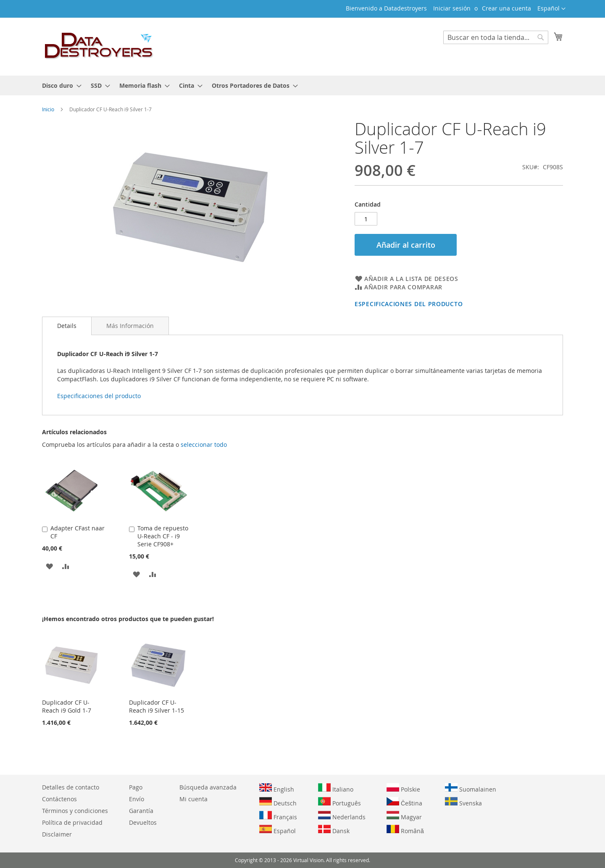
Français (278, 816)
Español (278, 830)
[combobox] (496, 37)
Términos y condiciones (75, 811)
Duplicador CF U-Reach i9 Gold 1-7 (67, 706)
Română (405, 830)
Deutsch (278, 802)
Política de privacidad (72, 822)
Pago (136, 787)
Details (67, 326)
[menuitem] (59, 85)
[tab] (67, 326)
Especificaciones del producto (409, 304)
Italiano (336, 788)
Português (339, 802)
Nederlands (342, 816)
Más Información (130, 326)
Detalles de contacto (71, 787)
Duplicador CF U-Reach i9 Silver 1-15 (157, 706)
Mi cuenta (193, 799)
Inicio (48, 109)
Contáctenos (59, 799)
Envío (137, 799)
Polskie (403, 788)
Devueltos (143, 822)
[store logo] (99, 46)
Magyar (404, 816)
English (277, 788)
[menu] (302, 85)
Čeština (404, 802)
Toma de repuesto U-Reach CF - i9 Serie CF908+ (163, 536)
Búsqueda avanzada (208, 787)
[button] (551, 9)
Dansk (334, 830)
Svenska (463, 802)
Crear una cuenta (506, 8)
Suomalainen (471, 788)
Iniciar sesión (452, 8)
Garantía (141, 811)
